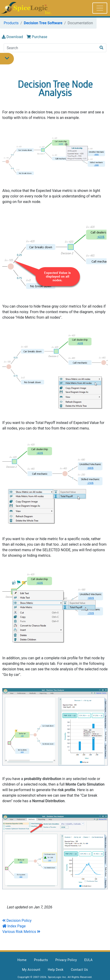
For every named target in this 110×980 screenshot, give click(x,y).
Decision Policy (19, 921)
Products (11, 23)
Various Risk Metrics (19, 932)
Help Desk (56, 970)
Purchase (37, 37)
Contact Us (79, 970)
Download (12, 37)
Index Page (14, 926)
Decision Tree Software (43, 23)
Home (22, 960)
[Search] (50, 48)
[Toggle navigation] (100, 8)
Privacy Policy (66, 960)
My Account (31, 970)
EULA (88, 960)
